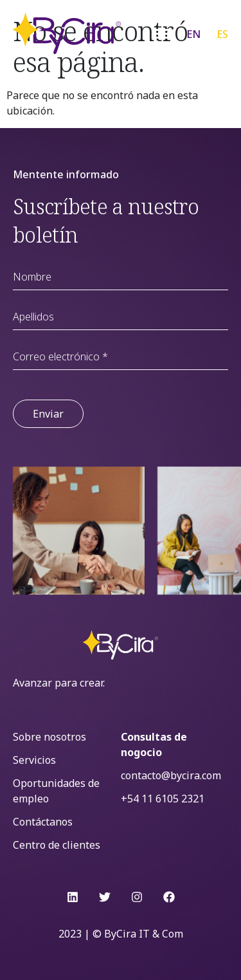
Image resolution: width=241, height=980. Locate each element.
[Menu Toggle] (163, 33)
